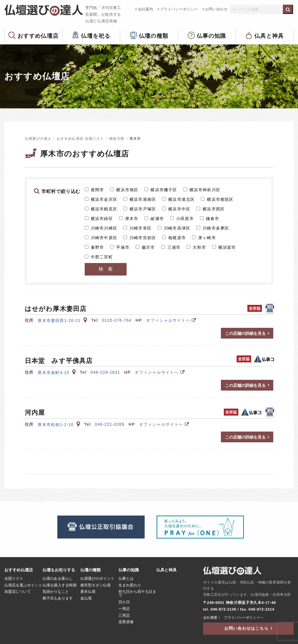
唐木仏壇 (88, 592)
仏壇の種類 (154, 36)
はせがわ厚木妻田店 (56, 309)
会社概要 (210, 618)
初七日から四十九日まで (137, 594)
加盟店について (18, 592)
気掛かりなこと (56, 592)
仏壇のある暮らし (58, 579)
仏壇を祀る (96, 36)
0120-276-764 (117, 320)
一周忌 (124, 609)
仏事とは (126, 579)
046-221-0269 (110, 424)
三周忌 (124, 616)
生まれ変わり (130, 585)
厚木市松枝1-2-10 (59, 425)
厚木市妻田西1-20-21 (62, 321)
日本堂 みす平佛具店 (59, 361)
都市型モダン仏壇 (95, 585)
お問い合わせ (216, 9)
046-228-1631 (105, 372)
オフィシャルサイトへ (168, 320)
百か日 (124, 602)
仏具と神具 (269, 36)
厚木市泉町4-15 (57, 373)
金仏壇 (86, 598)
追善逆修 (126, 622)
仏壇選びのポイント (97, 579)
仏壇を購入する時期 (60, 585)
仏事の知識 (211, 36)
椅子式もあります (58, 598)
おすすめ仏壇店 (38, 36)
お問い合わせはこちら (246, 628)
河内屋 (35, 413)
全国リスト (14, 579)
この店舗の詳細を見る (245, 333)
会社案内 (146, 9)
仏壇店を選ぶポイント (23, 585)
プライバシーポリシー (179, 9)
